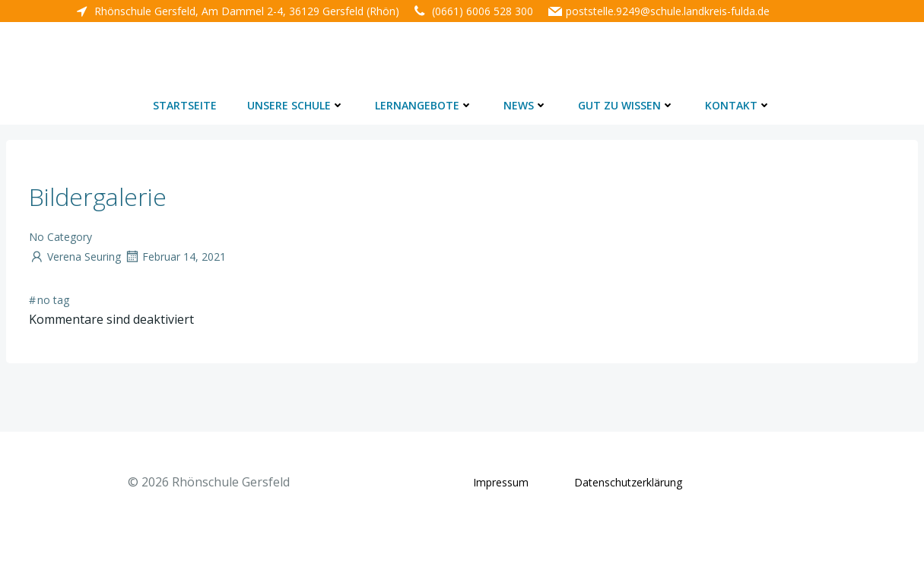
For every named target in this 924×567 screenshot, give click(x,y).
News (526, 105)
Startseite (185, 105)
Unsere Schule (296, 105)
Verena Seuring (75, 257)
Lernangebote (424, 105)
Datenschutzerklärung (628, 482)
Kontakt (738, 105)
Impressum (501, 482)
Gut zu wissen (626, 105)
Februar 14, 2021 (175, 257)
